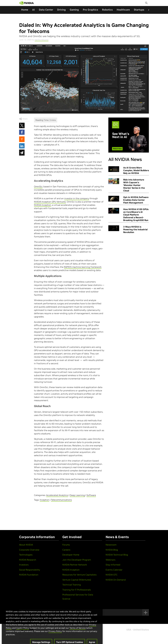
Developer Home (71, 555)
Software (91, 495)
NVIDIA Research (28, 560)
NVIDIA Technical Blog (117, 555)
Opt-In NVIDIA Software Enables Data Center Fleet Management (136, 200)
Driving (61, 10)
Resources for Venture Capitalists (79, 575)
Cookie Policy (23, 631)
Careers (66, 550)
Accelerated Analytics (57, 495)
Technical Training (72, 585)
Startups (139, 10)
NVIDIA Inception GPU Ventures (50, 202)
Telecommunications (61, 500)
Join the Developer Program (77, 560)
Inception (44, 500)
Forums (66, 545)
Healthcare (123, 10)
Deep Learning (77, 495)
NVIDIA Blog (112, 550)
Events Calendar (114, 570)
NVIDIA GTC (112, 575)
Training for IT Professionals (77, 590)
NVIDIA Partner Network (75, 565)
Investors (24, 565)
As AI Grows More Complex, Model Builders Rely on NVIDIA (136, 170)
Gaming (74, 10)
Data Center (46, 10)
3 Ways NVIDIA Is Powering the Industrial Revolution (135, 229)
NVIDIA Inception (43, 205)
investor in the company (77, 198)
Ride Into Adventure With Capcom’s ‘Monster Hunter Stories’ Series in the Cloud (134, 185)
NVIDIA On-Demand (116, 580)
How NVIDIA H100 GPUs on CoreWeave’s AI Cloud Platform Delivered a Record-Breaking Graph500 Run (136, 215)
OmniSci (38, 186)
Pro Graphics (90, 10)
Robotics (107, 10)
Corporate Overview (29, 550)
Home (25, 10)
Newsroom (111, 545)
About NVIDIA (26, 545)
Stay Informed (113, 565)
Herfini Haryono (42, 40)
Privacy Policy (55, 635)
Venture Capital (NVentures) (77, 580)
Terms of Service (78, 631)
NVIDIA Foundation (29, 575)
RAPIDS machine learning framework (83, 267)
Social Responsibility (30, 570)
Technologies (26, 555)
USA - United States (138, 630)
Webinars (110, 560)
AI (34, 10)
